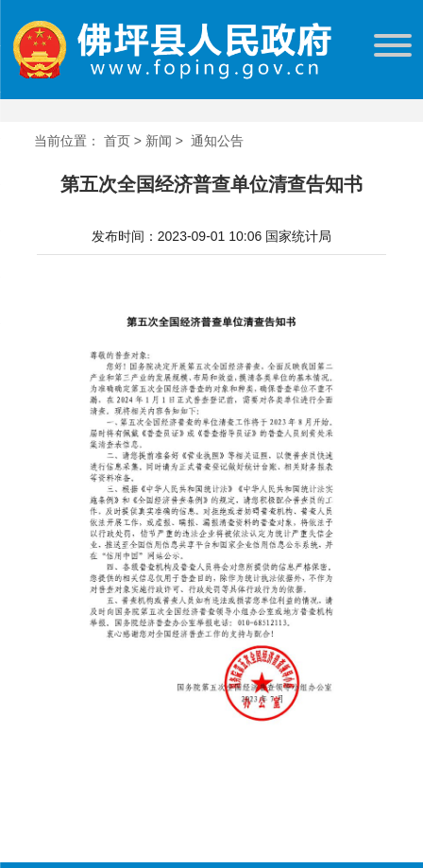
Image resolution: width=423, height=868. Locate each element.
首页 (117, 141)
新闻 (159, 141)
